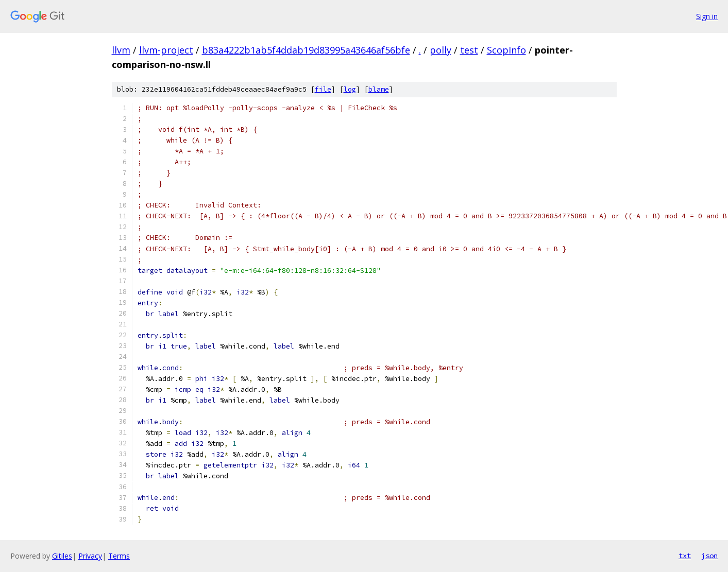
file (323, 89)
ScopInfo (506, 50)
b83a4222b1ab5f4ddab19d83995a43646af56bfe (306, 50)
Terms (119, 556)
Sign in (707, 16)
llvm (121, 50)
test (469, 50)
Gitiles (62, 556)
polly (441, 50)
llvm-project (166, 50)
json (709, 556)
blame (379, 89)
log (350, 89)
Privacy (90, 556)
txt (685, 556)
